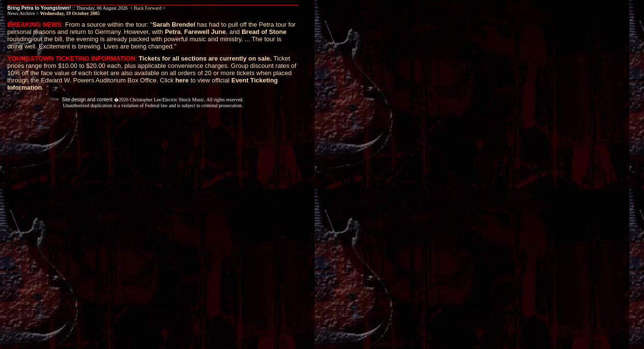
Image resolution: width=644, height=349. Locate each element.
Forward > (155, 8)
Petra (173, 32)
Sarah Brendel (174, 24)
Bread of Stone (264, 32)
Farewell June (205, 32)
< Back (137, 8)
